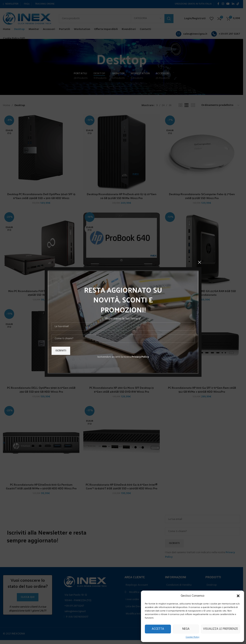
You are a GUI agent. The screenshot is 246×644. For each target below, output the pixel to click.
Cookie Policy (192, 637)
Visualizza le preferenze (221, 629)
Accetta (158, 629)
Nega (186, 629)
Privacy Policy (140, 357)
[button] (238, 596)
